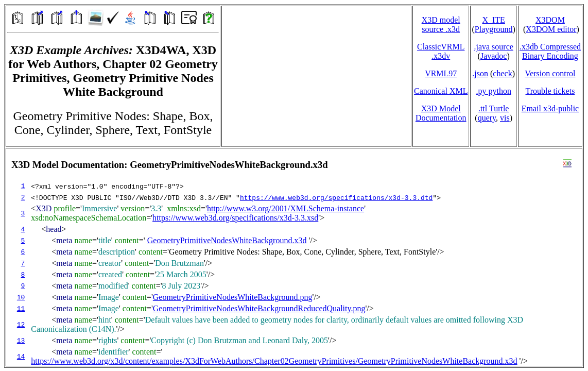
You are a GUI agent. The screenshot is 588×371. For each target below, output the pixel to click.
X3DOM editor (551, 29)
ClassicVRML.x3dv (441, 51)
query (487, 118)
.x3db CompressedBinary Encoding (550, 51)
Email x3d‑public (550, 108)
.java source (493, 47)
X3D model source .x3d (441, 24)
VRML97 (441, 73)
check (502, 73)
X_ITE (493, 20)
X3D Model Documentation (441, 113)
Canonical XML (441, 91)
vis (505, 118)
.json (480, 73)
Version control (550, 73)
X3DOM (550, 20)
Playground (494, 29)
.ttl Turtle (494, 108)
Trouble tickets (550, 91)
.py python (493, 91)
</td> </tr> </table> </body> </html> (294, 257)
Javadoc (494, 56)
